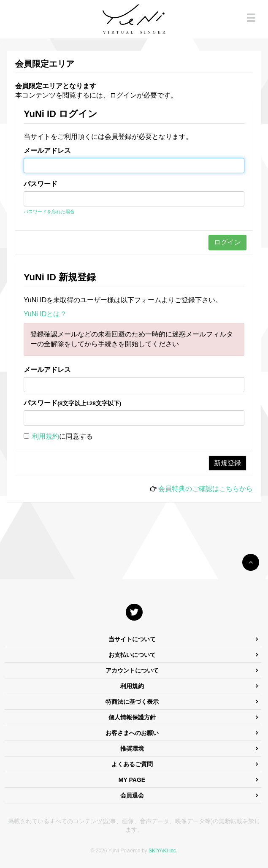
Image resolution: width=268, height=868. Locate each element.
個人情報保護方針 (132, 717)
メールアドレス (47, 151)
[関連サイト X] (134, 612)
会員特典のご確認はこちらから (206, 489)
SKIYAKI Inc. (163, 851)
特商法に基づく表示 (132, 702)
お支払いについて (132, 655)
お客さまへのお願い (132, 733)
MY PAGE (132, 780)
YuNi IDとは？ (45, 314)
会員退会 (132, 795)
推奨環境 (132, 749)
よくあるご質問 (132, 764)
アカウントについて (132, 670)
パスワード (41, 184)
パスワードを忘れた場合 (49, 212)
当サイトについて (132, 639)
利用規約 (46, 436)
